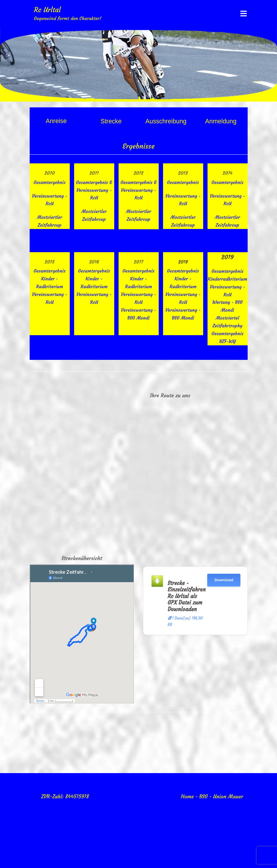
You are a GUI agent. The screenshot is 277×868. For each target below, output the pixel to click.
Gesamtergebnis (49, 271)
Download (224, 580)
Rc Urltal (48, 10)
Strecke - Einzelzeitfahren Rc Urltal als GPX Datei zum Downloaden (187, 596)
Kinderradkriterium (228, 279)
